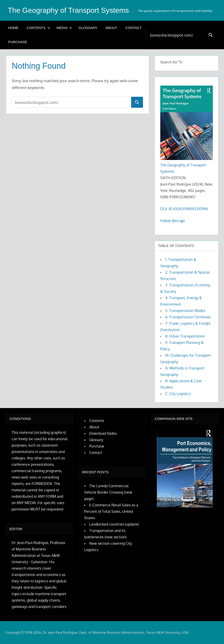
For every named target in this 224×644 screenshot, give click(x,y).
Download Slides (103, 433)
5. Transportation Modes (185, 310)
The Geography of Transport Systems (69, 10)
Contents (38, 27)
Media (65, 27)
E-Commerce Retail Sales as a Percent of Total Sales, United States (111, 511)
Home (13, 27)
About (111, 27)
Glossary (88, 27)
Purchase (18, 42)
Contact (134, 27)
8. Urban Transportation (185, 336)
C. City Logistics (178, 393)
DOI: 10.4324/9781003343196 (184, 209)
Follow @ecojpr (173, 221)
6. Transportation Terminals (188, 317)
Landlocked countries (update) (114, 524)
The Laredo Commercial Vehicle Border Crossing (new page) (108, 492)
